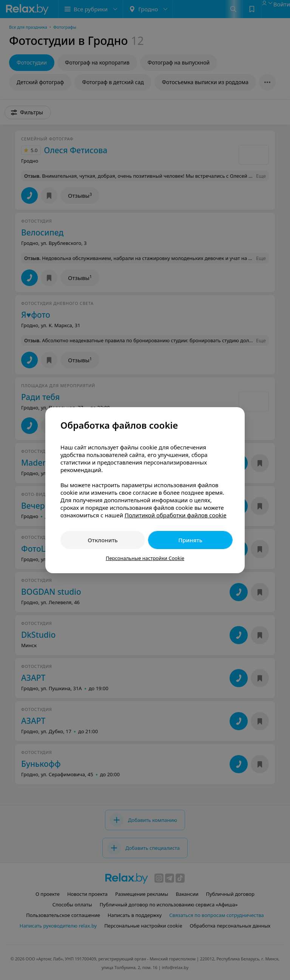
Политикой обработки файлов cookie (176, 515)
